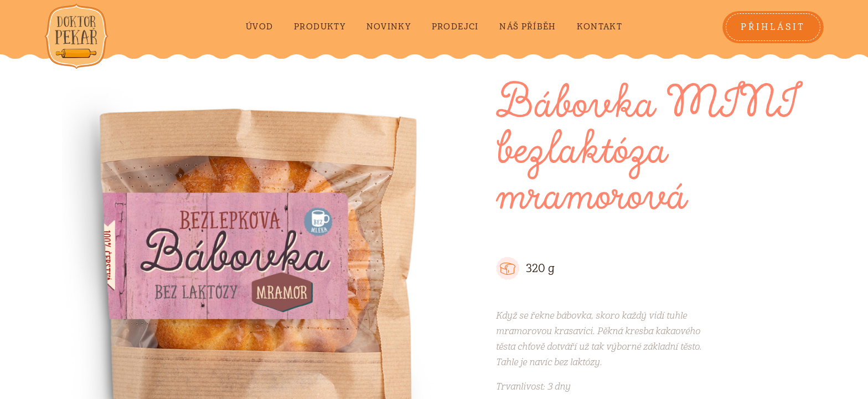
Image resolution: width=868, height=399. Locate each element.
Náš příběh (528, 27)
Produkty (320, 27)
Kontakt (600, 27)
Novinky (389, 27)
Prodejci (455, 27)
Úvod (259, 27)
